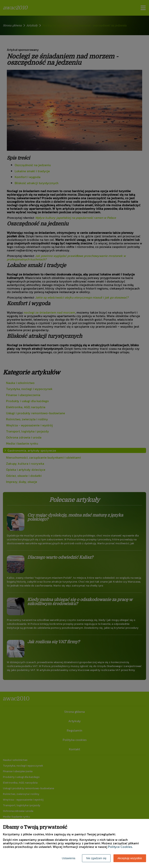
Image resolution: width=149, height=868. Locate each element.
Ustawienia (69, 858)
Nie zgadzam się (96, 858)
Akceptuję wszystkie (130, 858)
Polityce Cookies (120, 847)
